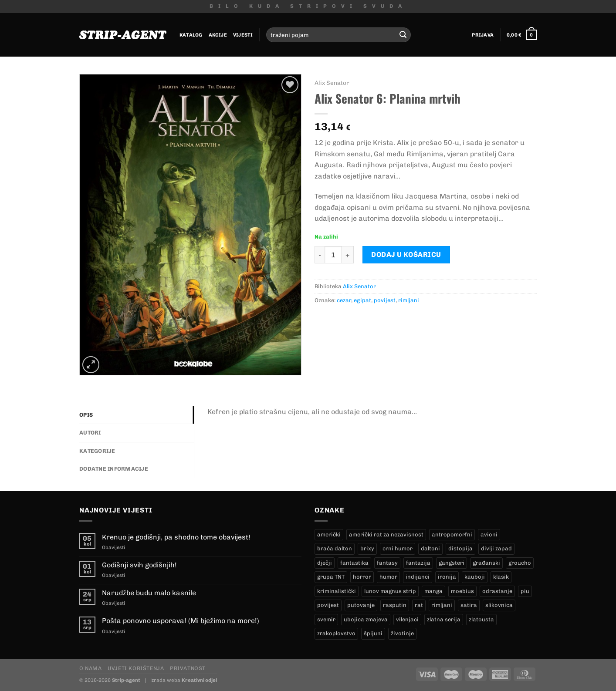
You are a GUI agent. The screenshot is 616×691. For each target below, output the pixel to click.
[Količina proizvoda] (333, 255)
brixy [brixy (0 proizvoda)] (367, 548)
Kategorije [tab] (97, 451)
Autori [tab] (90, 433)
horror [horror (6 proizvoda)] (362, 577)
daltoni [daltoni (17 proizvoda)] (430, 548)
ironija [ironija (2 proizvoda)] (447, 577)
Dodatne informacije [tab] (114, 469)
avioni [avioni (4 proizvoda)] (489, 534)
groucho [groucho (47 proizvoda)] (520, 563)
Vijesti (243, 35)
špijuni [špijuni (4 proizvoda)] (373, 633)
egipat (362, 300)
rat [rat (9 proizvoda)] (419, 605)
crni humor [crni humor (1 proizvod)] (398, 548)
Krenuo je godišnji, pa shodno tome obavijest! (176, 537)
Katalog (191, 35)
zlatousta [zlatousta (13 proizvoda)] (481, 619)
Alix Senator (332, 83)
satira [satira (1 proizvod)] (469, 605)
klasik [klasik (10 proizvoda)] (501, 577)
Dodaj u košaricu (406, 254)
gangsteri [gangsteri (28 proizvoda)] (452, 563)
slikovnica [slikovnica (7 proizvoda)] (499, 605)
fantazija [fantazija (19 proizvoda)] (418, 563)
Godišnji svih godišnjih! (139, 565)
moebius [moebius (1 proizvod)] (462, 591)
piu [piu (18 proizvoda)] (525, 591)
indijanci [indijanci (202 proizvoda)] (418, 577)
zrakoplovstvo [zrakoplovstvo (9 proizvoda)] (336, 633)
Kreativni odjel (199, 680)
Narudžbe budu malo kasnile (149, 593)
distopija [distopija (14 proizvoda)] (460, 548)
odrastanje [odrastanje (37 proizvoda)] (497, 591)
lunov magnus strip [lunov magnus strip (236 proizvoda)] (390, 591)
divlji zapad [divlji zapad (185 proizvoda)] (496, 548)
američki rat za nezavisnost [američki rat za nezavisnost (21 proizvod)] (386, 534)
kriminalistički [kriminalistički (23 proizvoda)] (337, 591)
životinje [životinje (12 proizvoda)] (402, 633)
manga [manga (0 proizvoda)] (433, 591)
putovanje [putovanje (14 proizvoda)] (361, 605)
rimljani (409, 300)
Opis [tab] (86, 415)
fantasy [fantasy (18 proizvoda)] (387, 563)
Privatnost (188, 668)
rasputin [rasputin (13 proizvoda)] (395, 605)
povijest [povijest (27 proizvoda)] (328, 605)
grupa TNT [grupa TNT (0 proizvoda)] (331, 577)
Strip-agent (126, 680)
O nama (91, 668)
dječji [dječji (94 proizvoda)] (325, 563)
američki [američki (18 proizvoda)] (329, 534)
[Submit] (403, 35)
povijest (385, 300)
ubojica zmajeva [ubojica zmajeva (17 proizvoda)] (366, 619)
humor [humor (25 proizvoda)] (388, 577)
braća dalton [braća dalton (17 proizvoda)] (335, 548)
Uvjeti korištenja (136, 668)
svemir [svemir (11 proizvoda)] (326, 619)
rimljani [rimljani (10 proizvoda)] (442, 605)
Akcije (218, 35)
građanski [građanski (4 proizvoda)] (486, 563)
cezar (344, 300)
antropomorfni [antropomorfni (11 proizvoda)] (452, 534)
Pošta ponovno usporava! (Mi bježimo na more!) (181, 621)
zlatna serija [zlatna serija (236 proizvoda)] (444, 619)
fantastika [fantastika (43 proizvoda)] (354, 563)
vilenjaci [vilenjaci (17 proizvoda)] (407, 619)
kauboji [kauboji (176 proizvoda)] (475, 577)
